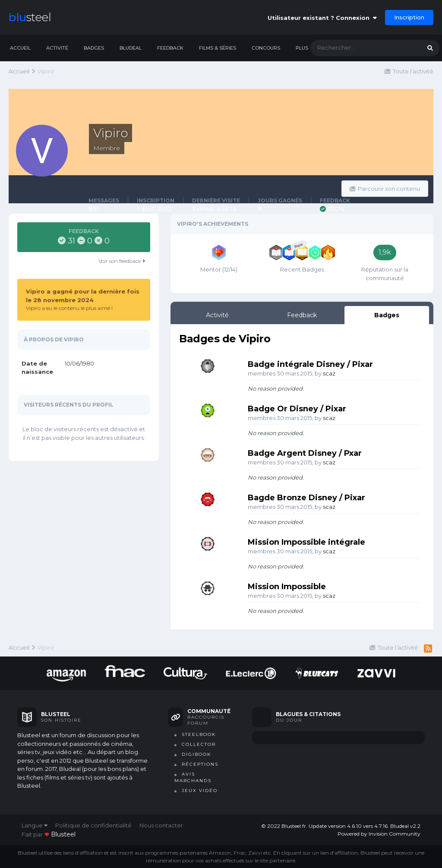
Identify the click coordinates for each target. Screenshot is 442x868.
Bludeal (131, 48)
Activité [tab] (217, 315)
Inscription (409, 17)
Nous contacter (161, 825)
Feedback (170, 48)
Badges (94, 48)
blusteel (63, 834)
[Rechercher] (357, 48)
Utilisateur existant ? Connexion (322, 18)
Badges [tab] (387, 315)
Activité (57, 48)
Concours (266, 48)
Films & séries (218, 48)
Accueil (20, 48)
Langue (35, 825)
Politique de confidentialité (93, 825)
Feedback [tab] (302, 315)
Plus (302, 48)
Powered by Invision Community (379, 834)
